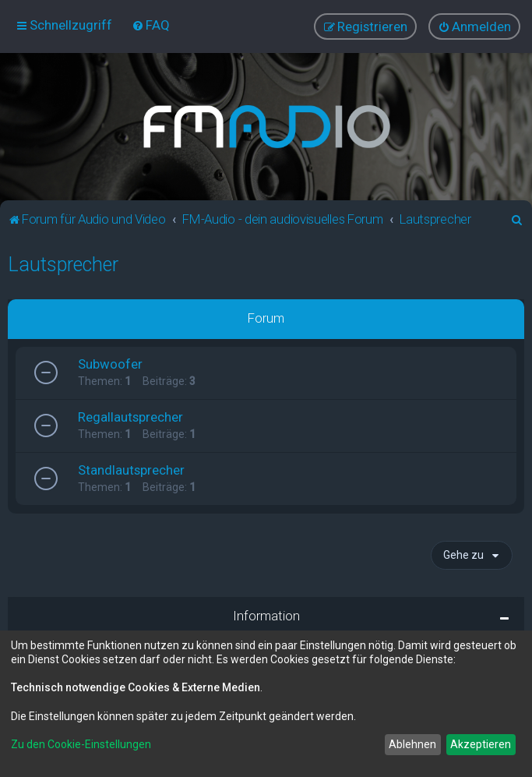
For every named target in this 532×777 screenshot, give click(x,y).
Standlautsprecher (131, 469)
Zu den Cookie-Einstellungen (81, 744)
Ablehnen (412, 744)
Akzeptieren (481, 744)
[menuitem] (151, 25)
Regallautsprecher (130, 416)
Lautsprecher (63, 264)
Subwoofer (110, 363)
